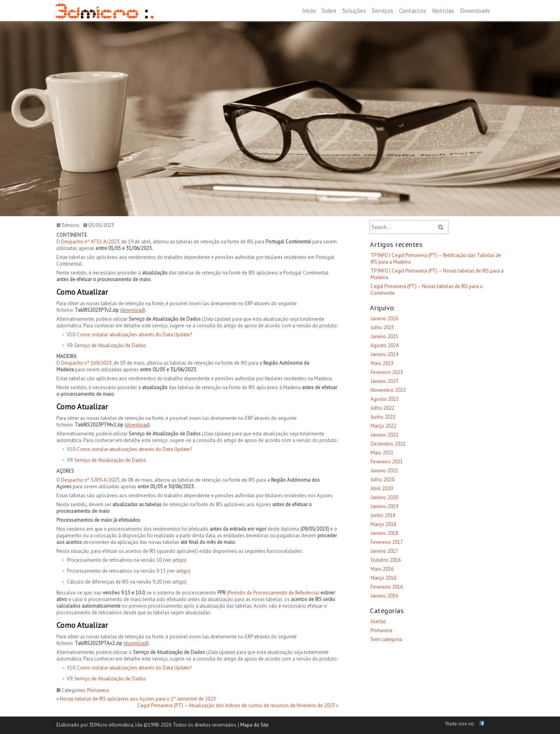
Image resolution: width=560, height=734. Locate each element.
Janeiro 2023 (384, 381)
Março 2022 (383, 426)
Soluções (354, 10)
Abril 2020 (382, 488)
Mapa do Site (255, 725)
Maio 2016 (382, 569)
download (133, 310)
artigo (179, 560)
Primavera (98, 690)
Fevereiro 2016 (387, 587)
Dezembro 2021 (388, 444)
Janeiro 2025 (384, 336)
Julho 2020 (382, 480)
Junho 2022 (383, 417)
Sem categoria (386, 639)
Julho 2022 (382, 408)
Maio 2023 (382, 363)
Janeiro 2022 (384, 435)
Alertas (378, 621)
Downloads (475, 10)
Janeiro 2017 (384, 551)
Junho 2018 (383, 515)
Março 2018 (383, 524)
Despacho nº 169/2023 (86, 363)
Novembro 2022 (388, 390)
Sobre (329, 10)
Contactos (413, 10)
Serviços (382, 10)
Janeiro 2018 (384, 533)
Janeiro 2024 (384, 354)
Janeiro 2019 (384, 506)
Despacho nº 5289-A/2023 (90, 480)
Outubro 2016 (386, 560)
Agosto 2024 (385, 345)
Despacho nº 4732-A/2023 (90, 242)
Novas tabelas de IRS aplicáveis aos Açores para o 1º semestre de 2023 (138, 699)
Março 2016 (383, 578)
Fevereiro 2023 (387, 372)
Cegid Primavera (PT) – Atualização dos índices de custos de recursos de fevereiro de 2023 (236, 705)
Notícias (443, 10)
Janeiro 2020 (384, 497)
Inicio (309, 10)
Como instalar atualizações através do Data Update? (134, 335)
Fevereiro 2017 (387, 542)
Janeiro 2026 (384, 319)
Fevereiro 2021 (387, 462)
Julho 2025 (382, 328)
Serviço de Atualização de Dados (110, 345)
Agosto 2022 (385, 399)
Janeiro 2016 (384, 596)
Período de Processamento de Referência (273, 593)
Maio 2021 (382, 453)
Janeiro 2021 (384, 471)
